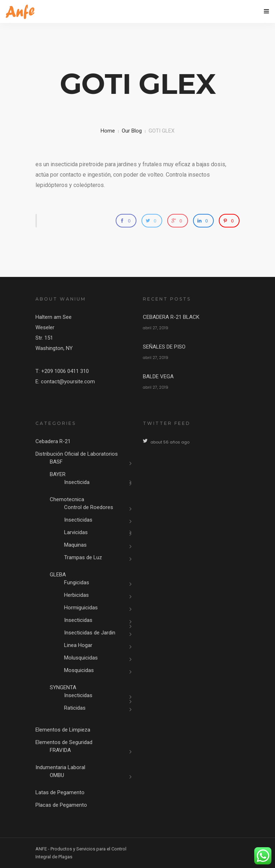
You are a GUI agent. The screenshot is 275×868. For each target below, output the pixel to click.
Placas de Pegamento (61, 805)
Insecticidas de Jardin (90, 633)
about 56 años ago (170, 442)
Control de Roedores (89, 507)
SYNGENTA (63, 687)
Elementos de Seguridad (64, 742)
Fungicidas (77, 582)
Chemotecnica (67, 499)
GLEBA (58, 575)
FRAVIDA (60, 750)
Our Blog (132, 131)
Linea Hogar (78, 645)
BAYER (58, 474)
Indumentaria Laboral (60, 767)
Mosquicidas (79, 670)
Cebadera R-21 (53, 441)
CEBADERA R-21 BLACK (171, 317)
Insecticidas (78, 520)
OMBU (57, 775)
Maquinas (75, 545)
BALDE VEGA (158, 377)
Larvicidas (76, 532)
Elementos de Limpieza (63, 730)
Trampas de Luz (83, 557)
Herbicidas (76, 595)
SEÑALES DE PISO (164, 347)
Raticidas (75, 708)
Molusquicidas (81, 658)
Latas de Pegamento (60, 792)
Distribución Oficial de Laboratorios (77, 454)
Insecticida (77, 482)
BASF (56, 462)
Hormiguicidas (81, 608)
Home (108, 131)
